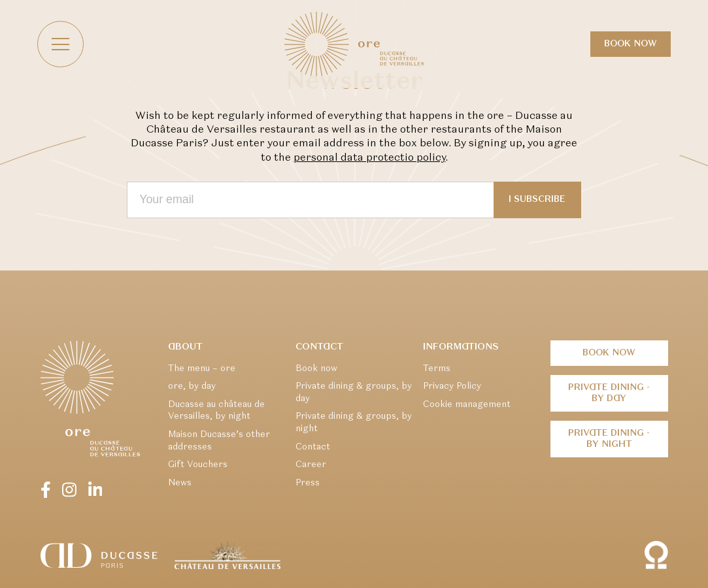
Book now (632, 44)
